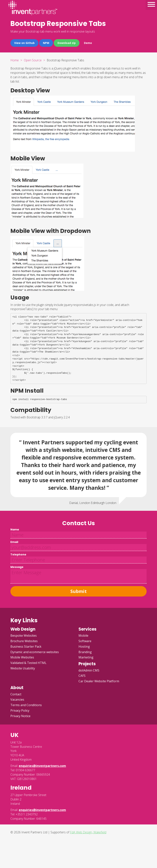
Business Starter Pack (26, 647)
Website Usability (23, 668)
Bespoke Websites (24, 636)
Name (15, 530)
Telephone (18, 554)
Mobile (83, 636)
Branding (85, 652)
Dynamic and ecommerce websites (35, 652)
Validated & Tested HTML (28, 663)
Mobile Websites (22, 657)
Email (14, 542)
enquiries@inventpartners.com (42, 766)
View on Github (24, 43)
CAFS (82, 676)
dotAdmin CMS (89, 670)
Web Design (23, 629)
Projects (87, 664)
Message (17, 567)
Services (87, 629)
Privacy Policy (20, 710)
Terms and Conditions (26, 705)
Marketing (86, 657)
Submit (78, 591)
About (17, 688)
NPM (46, 43)
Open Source (33, 60)
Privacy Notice (20, 716)
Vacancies (17, 700)
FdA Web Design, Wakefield (88, 832)
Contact (16, 694)
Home (15, 60)
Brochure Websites (24, 641)
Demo (88, 43)
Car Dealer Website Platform (99, 681)
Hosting (84, 647)
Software (85, 641)
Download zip (67, 43)
